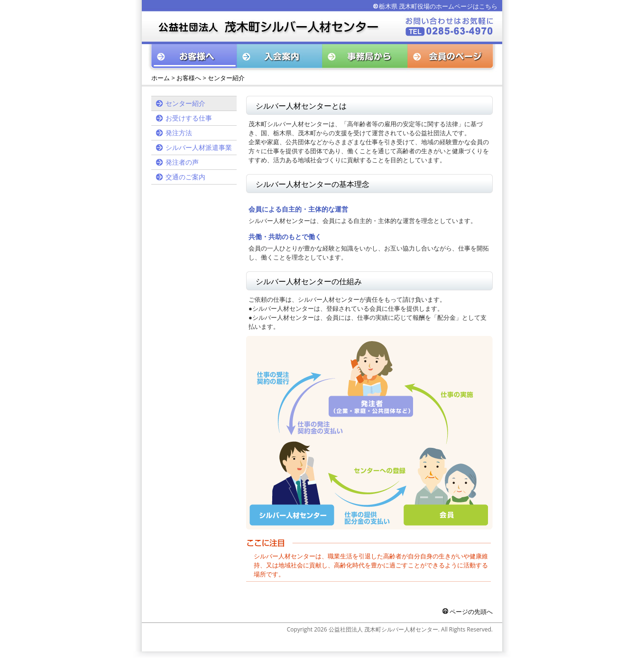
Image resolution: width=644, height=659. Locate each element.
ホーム (161, 78)
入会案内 (280, 58)
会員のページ (452, 58)
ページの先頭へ (468, 612)
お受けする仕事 (189, 118)
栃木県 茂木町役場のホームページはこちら (438, 6)
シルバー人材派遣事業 (199, 147)
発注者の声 (182, 162)
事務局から (365, 58)
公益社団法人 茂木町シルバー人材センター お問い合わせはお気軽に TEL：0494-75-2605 (263, 26)
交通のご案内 (185, 177)
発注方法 (179, 133)
